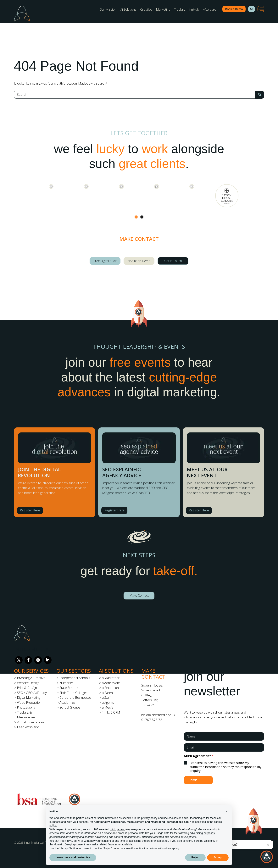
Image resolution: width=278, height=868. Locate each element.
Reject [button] (195, 857)
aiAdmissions (111, 683)
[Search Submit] (260, 95)
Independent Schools (75, 678)
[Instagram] (38, 660)
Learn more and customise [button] (73, 857)
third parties (117, 829)
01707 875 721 (153, 720)
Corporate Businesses (75, 697)
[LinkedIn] (48, 660)
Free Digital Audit (105, 261)
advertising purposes (202, 833)
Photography (26, 707)
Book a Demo (234, 9)
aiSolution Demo (139, 261)
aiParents (109, 693)
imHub (194, 9)
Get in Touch (173, 261)
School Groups (70, 707)
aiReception (110, 688)
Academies (67, 702)
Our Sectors (74, 671)
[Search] (134, 95)
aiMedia (108, 707)
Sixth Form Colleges (73, 693)
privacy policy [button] (149, 818)
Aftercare (210, 9)
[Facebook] (28, 660)
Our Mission (108, 9)
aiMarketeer (111, 678)
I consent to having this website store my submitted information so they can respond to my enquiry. (225, 767)
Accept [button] (218, 857)
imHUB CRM (111, 712)
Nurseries (67, 683)
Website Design (28, 683)
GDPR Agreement (199, 756)
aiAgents (108, 702)
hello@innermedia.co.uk (158, 715)
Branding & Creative (31, 678)
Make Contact (139, 595)
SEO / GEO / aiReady (32, 693)
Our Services (31, 671)
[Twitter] (19, 660)
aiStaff (106, 697)
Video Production (29, 702)
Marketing (163, 9)
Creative (146, 9)
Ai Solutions (128, 9)
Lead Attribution (28, 727)
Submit (192, 780)
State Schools (69, 688)
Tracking (180, 9)
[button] (252, 9)
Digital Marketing (29, 697)
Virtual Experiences (31, 722)
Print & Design (27, 688)
